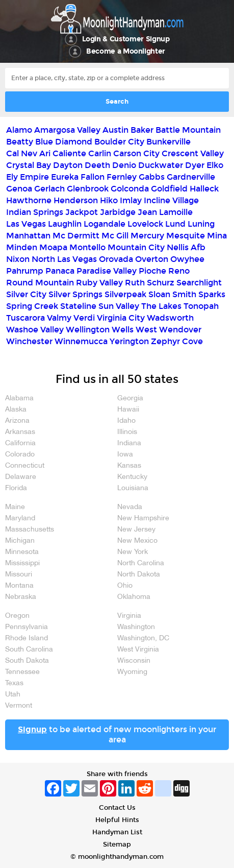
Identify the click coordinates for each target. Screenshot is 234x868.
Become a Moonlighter (126, 51)
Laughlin (65, 224)
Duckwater (161, 165)
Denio (124, 165)
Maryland (20, 519)
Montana (19, 586)
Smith (184, 294)
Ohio (125, 586)
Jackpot (82, 212)
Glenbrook (88, 189)
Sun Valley (119, 306)
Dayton (68, 165)
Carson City (136, 153)
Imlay (131, 200)
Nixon (18, 259)
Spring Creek (32, 306)
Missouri (19, 575)
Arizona (17, 421)
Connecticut (25, 466)
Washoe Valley (35, 330)
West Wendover (168, 330)
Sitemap (117, 845)
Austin (115, 130)
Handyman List (117, 832)
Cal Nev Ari (28, 153)
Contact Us (117, 808)
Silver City (26, 294)
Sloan (159, 294)
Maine (15, 507)
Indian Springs (35, 212)
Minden (22, 247)
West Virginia (138, 650)
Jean (147, 212)
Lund (175, 224)
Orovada (116, 259)
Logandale (105, 224)
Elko (215, 165)
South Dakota (27, 661)
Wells (123, 330)
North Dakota (139, 575)
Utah (13, 695)
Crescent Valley (193, 153)
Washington (136, 627)
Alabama (19, 399)
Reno (179, 271)
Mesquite (186, 236)
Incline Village (171, 200)
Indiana (129, 443)
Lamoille (176, 212)
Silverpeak (125, 294)
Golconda (130, 189)
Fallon (93, 177)
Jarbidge (118, 212)
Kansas (129, 466)
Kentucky (132, 477)
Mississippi (22, 563)
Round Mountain (40, 283)
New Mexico (137, 541)
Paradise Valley (107, 271)
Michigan (20, 541)
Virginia (129, 616)
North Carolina (141, 563)
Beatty (20, 142)
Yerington (129, 341)
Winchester (29, 341)
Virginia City (121, 318)
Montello (87, 247)
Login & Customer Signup (126, 39)
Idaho (126, 421)
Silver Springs (75, 294)
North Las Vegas (64, 259)
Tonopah (201, 306)
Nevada (130, 507)
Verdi (84, 318)
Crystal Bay (29, 165)
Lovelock (145, 224)
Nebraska (21, 597)
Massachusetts (30, 530)
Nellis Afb (186, 247)
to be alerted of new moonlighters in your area (117, 734)
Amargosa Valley (67, 130)
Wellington (88, 330)
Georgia (130, 399)
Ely (12, 177)
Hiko (109, 200)
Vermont (19, 706)
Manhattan (28, 236)
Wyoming (132, 672)
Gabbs (152, 177)
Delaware (21, 477)
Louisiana (133, 488)
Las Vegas (26, 224)
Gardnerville (191, 177)
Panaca (60, 271)
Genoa (19, 189)
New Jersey (136, 530)
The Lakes (161, 306)
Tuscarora (25, 318)
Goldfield (169, 189)
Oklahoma (134, 597)
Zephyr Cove (177, 341)
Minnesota (22, 552)
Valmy (59, 318)
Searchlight (199, 283)
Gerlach (49, 189)
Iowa (125, 455)
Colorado (20, 455)
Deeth (97, 165)
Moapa (53, 247)
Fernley (122, 177)
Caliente (69, 153)
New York (133, 552)
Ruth (135, 283)
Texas (14, 683)
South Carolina (29, 650)
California (20, 443)
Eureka (65, 177)
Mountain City (136, 247)
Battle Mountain (188, 130)
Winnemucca (81, 341)
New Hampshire (143, 519)
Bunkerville (168, 142)
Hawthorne (29, 200)
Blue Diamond (64, 142)
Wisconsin (134, 661)
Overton (152, 259)
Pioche (152, 271)
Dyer (195, 165)
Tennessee (22, 672)
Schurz (161, 283)
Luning (201, 224)
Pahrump (25, 271)
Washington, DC (143, 638)
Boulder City (119, 142)
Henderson (76, 200)
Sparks (212, 294)
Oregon (17, 616)
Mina (217, 236)
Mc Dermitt (76, 236)
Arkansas (20, 432)
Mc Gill (115, 236)
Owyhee (187, 259)
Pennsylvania (27, 627)
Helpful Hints (117, 820)
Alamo (19, 130)
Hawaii (128, 410)
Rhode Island (27, 638)
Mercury (147, 236)
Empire (34, 177)
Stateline (78, 306)
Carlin (100, 153)
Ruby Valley (99, 283)
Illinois (127, 432)
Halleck (204, 189)
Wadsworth (170, 318)
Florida (16, 488)
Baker (142, 130)
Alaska (16, 410)
